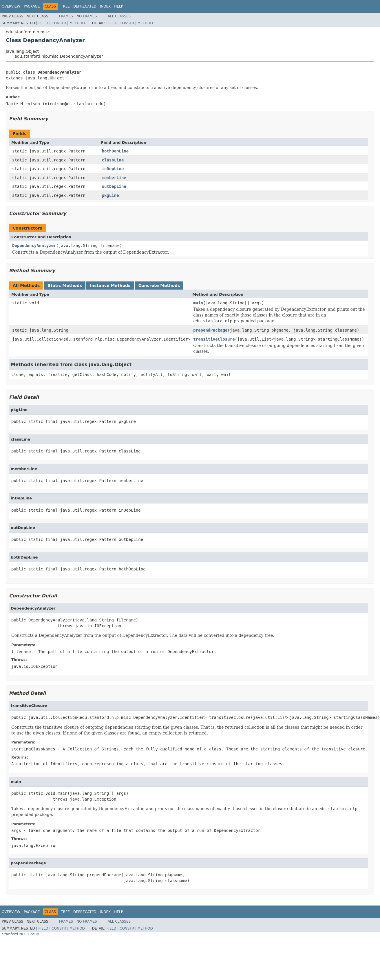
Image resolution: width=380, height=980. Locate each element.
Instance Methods (110, 286)
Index (105, 6)
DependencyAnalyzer (34, 246)
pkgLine (110, 195)
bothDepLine (115, 151)
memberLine (114, 178)
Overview (11, 6)
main (198, 303)
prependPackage (210, 330)
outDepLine (114, 186)
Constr (59, 23)
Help (119, 6)
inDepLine (113, 169)
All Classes (119, 16)
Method (77, 23)
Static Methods (65, 286)
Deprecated (85, 6)
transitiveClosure (214, 339)
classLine (113, 160)
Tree (65, 6)
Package (32, 6)
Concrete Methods (159, 286)
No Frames (87, 16)
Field (43, 23)
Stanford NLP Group (21, 934)
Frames (66, 16)
